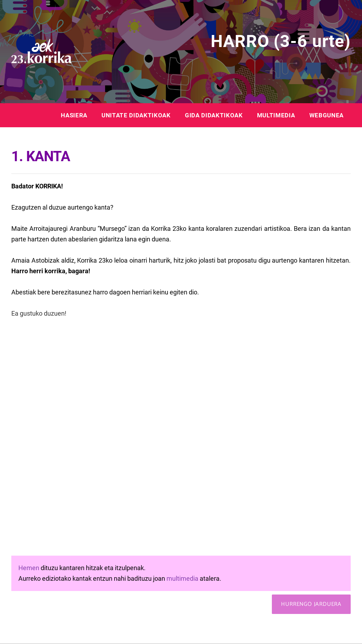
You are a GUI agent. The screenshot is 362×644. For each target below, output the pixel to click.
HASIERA (74, 115)
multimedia (182, 578)
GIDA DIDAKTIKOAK (214, 115)
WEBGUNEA (326, 115)
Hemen (29, 568)
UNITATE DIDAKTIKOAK (136, 115)
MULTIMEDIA (276, 115)
